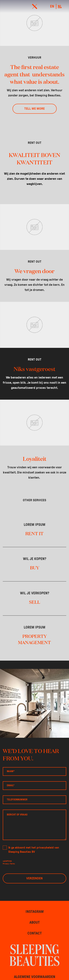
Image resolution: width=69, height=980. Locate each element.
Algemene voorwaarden (35, 977)
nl (60, 6)
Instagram (35, 912)
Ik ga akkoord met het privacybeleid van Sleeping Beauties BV (31, 849)
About (35, 923)
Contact (35, 933)
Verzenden (34, 878)
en (52, 6)
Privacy (6, 864)
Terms (13, 864)
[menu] (35, 6)
